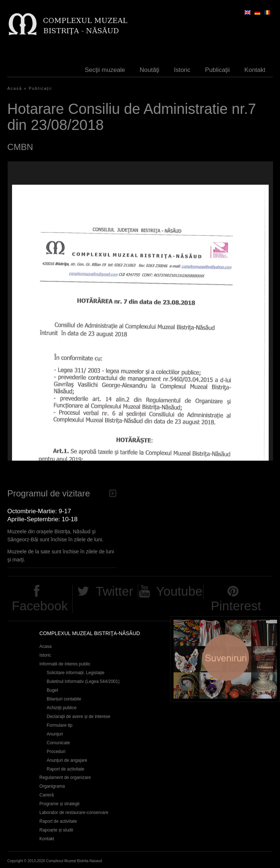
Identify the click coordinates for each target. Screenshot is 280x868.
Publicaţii (217, 70)
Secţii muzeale (105, 70)
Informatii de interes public (65, 664)
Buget (52, 690)
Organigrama (52, 786)
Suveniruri (225, 659)
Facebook (40, 606)
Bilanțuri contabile (64, 699)
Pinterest (236, 606)
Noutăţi (149, 70)
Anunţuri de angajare (67, 760)
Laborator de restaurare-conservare (74, 813)
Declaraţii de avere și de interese (79, 717)
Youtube (179, 591)
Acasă (15, 88)
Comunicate (58, 743)
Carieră (46, 795)
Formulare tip (60, 725)
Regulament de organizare (65, 777)
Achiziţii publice (62, 708)
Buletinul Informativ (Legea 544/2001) (83, 681)
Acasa (45, 646)
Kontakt (255, 70)
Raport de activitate (65, 769)
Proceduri (56, 752)
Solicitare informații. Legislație (76, 673)
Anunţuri (55, 734)
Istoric (182, 70)
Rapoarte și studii (56, 830)
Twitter (114, 591)
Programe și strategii (59, 804)
